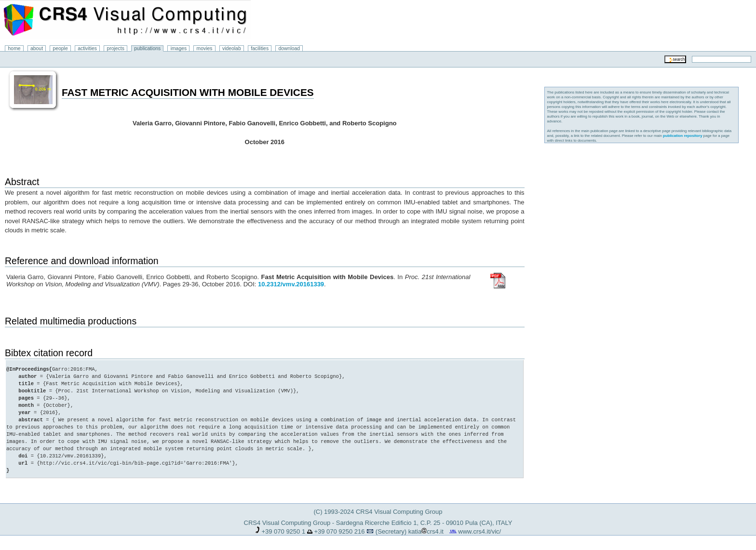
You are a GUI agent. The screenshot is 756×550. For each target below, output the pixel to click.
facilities (260, 48)
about (37, 48)
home (14, 48)
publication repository (683, 136)
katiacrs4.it (426, 531)
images (179, 48)
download (290, 48)
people (61, 48)
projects (115, 48)
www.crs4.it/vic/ (479, 531)
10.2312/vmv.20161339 (291, 284)
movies (205, 48)
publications (147, 48)
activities (87, 48)
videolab (232, 48)
